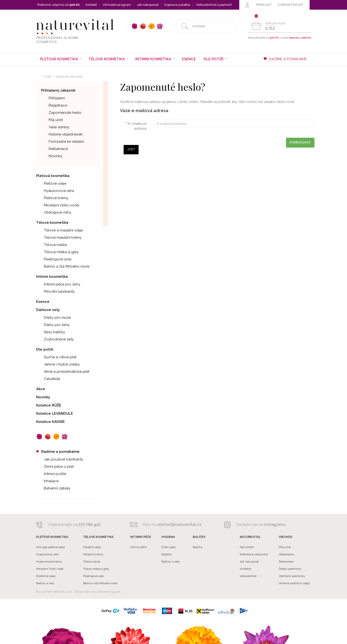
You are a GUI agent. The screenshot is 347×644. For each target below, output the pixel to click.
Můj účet (52, 120)
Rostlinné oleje (46, 576)
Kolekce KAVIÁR (50, 422)
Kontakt (91, 5)
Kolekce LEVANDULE (55, 414)
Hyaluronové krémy (49, 562)
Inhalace (47, 481)
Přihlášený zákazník (58, 90)
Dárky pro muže (53, 318)
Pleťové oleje (51, 183)
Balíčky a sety (45, 583)
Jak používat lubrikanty (60, 459)
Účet (48, 77)
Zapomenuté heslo (69, 77)
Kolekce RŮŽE (49, 405)
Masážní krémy (93, 554)
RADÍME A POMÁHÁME (285, 59)
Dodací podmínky (290, 569)
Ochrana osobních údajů (294, 583)
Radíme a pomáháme (58, 452)
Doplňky (167, 554)
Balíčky (198, 547)
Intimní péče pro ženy (58, 284)
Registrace (54, 105)
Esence (189, 59)
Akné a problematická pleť (63, 372)
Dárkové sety (48, 310)
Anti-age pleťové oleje (50, 547)
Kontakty (246, 569)
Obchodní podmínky (292, 576)
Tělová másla (51, 245)
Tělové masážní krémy (59, 237)
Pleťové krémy (52, 198)
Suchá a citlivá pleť (56, 357)
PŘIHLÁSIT (264, 5)
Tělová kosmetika (52, 223)
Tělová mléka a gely (57, 252)
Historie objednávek (62, 134)
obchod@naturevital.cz (179, 525)
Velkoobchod (248, 576)
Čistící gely (169, 547)
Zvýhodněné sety (55, 339)
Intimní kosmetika (52, 277)
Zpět (131, 149)
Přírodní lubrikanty (55, 291)
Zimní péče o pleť (55, 467)
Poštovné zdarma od (59, 5)
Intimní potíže (51, 474)
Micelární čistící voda (58, 205)
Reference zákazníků (254, 554)
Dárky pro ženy (53, 325)
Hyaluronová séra (55, 191)
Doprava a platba (177, 5)
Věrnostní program (117, 5)
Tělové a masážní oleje (60, 230)
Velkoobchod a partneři (214, 5)
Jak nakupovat (148, 5)
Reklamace (54, 149)
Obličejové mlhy (54, 212)
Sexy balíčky (51, 332)
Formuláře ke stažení (62, 142)
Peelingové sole (54, 259)
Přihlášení (53, 98)
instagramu (275, 525)
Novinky (52, 156)
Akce (41, 389)
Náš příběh (247, 547)
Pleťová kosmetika (53, 176)
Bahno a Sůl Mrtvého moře (63, 266)
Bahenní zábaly (53, 488)
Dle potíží (45, 349)
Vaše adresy (55, 127)
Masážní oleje (92, 547)
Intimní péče (138, 547)
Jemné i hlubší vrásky (58, 364)
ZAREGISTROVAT (291, 5)
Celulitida (48, 379)
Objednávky (287, 554)
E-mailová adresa (137, 126)
